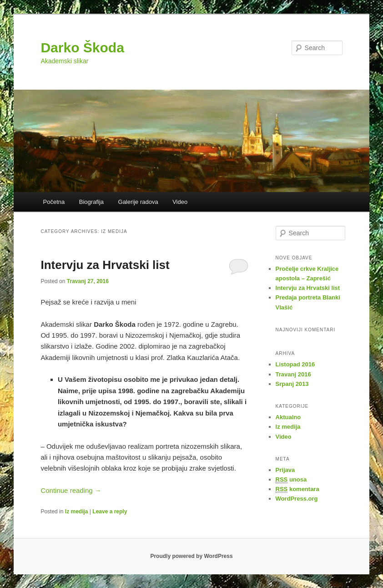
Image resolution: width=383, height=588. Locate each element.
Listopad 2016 (295, 364)
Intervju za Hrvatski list (105, 265)
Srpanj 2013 (292, 384)
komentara (297, 489)
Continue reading (71, 490)
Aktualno (288, 417)
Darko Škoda (82, 48)
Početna (54, 202)
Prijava (285, 470)
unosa (291, 480)
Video (180, 202)
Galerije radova (138, 202)
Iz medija (77, 512)
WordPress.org (297, 499)
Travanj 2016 (293, 374)
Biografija (91, 202)
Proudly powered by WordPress (191, 556)
